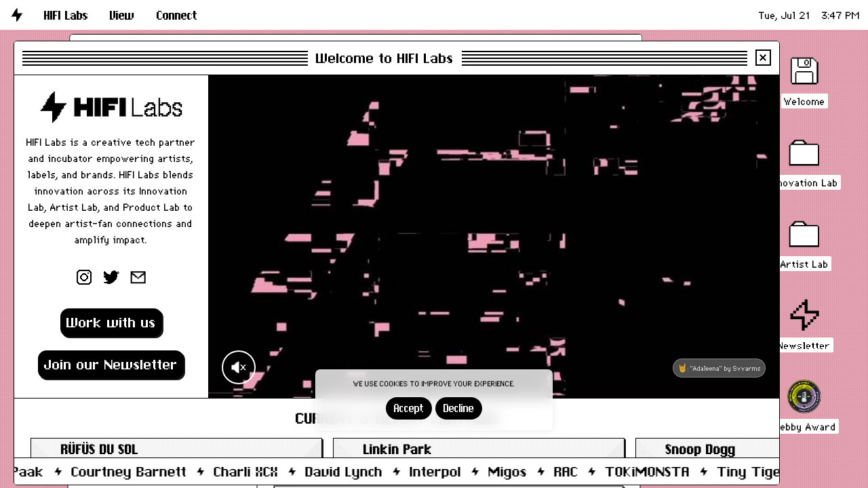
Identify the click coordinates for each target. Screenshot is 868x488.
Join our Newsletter (111, 364)
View (122, 15)
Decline (459, 408)
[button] (66, 15)
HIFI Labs (66, 15)
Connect (177, 15)
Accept (409, 408)
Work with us (111, 322)
